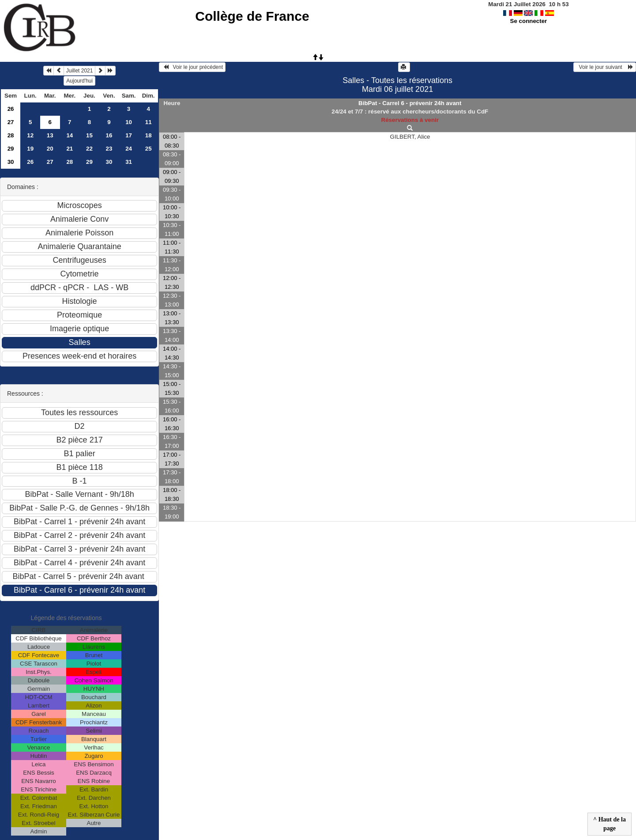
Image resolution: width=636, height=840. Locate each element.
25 (149, 149)
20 (50, 149)
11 (149, 122)
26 (11, 109)
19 (30, 149)
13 (50, 135)
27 (11, 122)
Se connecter (529, 21)
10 (129, 122)
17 (129, 135)
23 (109, 149)
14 (70, 135)
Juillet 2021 (80, 71)
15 (89, 135)
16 (109, 135)
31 (129, 162)
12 (30, 135)
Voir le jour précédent (192, 67)
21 (70, 149)
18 (149, 135)
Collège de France (252, 16)
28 (11, 135)
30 (11, 162)
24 (129, 149)
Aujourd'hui (79, 81)
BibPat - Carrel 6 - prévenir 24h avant (410, 103)
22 (89, 149)
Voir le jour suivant (605, 67)
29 (11, 149)
